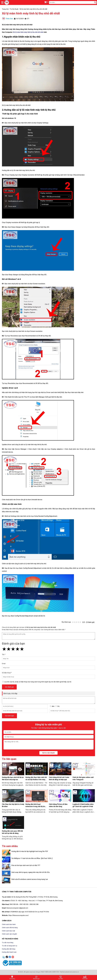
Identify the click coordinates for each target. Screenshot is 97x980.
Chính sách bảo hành (9, 924)
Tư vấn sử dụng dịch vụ (10, 946)
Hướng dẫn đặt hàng (9, 949)
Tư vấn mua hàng (8, 943)
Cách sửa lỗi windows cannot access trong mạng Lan (30, 879)
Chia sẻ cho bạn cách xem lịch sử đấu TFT (26, 865)
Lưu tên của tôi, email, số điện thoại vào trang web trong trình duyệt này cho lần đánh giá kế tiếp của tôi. (38, 682)
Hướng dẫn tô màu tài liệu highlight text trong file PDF (30, 851)
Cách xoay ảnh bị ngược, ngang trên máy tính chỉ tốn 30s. (31, 872)
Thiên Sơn (7, 19)
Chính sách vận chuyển (9, 934)
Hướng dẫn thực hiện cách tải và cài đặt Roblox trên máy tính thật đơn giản (36, 780)
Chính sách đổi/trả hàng (10, 928)
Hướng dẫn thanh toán (9, 952)
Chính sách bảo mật (8, 931)
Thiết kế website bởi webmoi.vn (69, 972)
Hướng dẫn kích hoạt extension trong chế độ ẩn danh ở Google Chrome (35, 806)
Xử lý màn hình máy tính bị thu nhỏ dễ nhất (31, 13)
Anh (53, 706)
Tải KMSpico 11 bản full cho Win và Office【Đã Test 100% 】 (32, 858)
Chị (58, 706)
